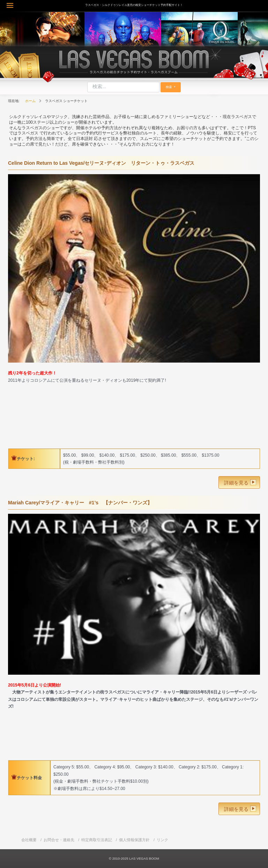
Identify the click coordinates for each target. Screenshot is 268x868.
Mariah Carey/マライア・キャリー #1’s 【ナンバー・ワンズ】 (80, 503)
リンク (162, 840)
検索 (169, 87)
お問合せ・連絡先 (59, 840)
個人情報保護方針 (134, 840)
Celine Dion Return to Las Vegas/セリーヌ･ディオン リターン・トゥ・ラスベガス (101, 163)
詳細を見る (236, 483)
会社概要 (29, 840)
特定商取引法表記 (97, 840)
